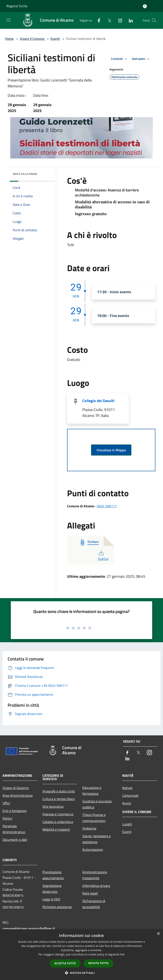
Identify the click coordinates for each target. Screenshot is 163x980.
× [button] (158, 934)
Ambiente (89, 828)
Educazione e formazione (92, 791)
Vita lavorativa (53, 806)
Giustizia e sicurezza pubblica (97, 804)
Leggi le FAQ (51, 899)
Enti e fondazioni (15, 811)
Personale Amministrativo (14, 829)
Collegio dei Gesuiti (98, 401)
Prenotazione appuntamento (53, 875)
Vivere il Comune (32, 39)
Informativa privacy (96, 886)
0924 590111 (107, 506)
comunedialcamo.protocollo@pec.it (29, 928)
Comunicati (130, 795)
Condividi (120, 59)
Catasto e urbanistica (58, 822)
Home (9, 39)
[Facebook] (97, 20)
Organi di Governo (16, 788)
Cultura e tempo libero (59, 799)
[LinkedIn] (129, 20)
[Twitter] (108, 20)
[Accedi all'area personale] (145, 6)
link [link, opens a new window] (122, 954)
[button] (81, 973)
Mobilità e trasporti (56, 829)
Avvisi (127, 803)
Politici (7, 818)
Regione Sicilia (17, 6)
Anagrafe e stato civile (59, 791)
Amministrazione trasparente (95, 875)
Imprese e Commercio (58, 814)
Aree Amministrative (18, 795)
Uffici (6, 803)
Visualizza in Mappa (111, 450)
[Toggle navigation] (8, 20)
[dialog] (81, 955)
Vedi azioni (141, 59)
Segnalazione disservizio (52, 889)
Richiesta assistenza (57, 907)
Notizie (127, 788)
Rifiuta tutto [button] (99, 963)
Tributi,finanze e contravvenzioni (94, 818)
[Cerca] (154, 20)
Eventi (55, 39)
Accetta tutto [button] (65, 963)
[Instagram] (118, 20)
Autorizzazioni (93, 850)
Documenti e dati (15, 840)
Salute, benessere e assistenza (96, 839)
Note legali (90, 893)
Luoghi (127, 824)
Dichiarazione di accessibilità (94, 904)
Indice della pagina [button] (25, 174)
